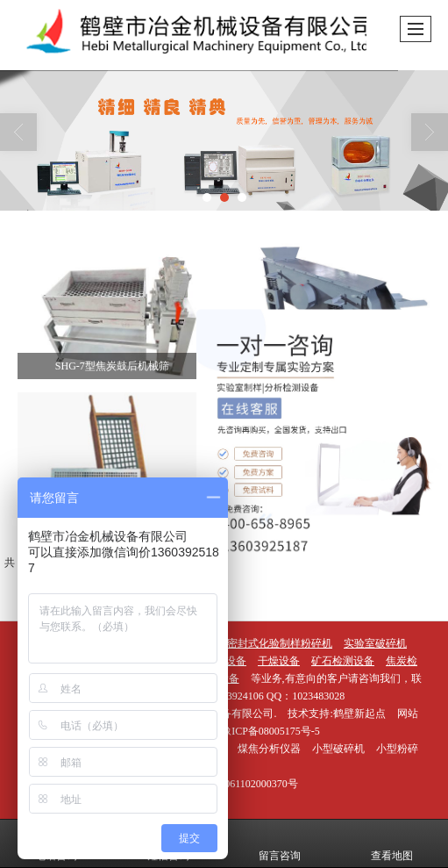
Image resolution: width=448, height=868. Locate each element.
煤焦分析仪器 (269, 749)
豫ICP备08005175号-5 (270, 731)
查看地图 (392, 843)
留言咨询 (280, 843)
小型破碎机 (338, 749)
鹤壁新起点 (359, 714)
